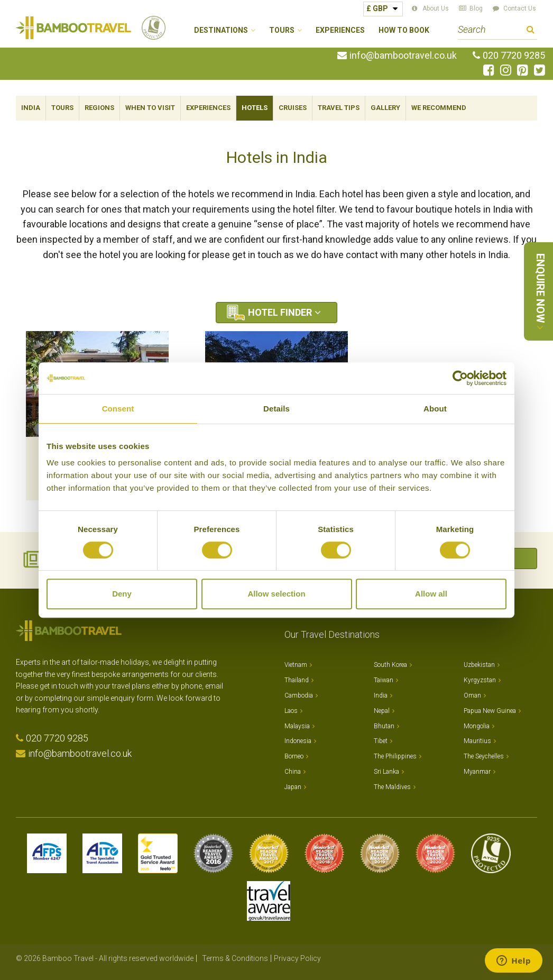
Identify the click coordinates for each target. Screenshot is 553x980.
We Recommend (439, 108)
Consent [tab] (118, 409)
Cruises (293, 108)
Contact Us (520, 8)
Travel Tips (339, 108)
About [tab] (435, 409)
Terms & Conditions (235, 958)
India (31, 108)
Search (531, 31)
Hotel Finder (280, 312)
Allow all (431, 594)
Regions (99, 108)
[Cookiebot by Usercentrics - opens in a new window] (460, 378)
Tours (62, 108)
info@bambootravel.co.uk (403, 56)
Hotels (255, 108)
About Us (436, 8)
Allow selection (276, 594)
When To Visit (150, 108)
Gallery (385, 108)
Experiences (340, 30)
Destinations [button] (221, 30)
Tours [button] (282, 30)
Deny (122, 594)
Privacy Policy (297, 958)
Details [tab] (276, 409)
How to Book (404, 30)
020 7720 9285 (514, 56)
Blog (476, 8)
